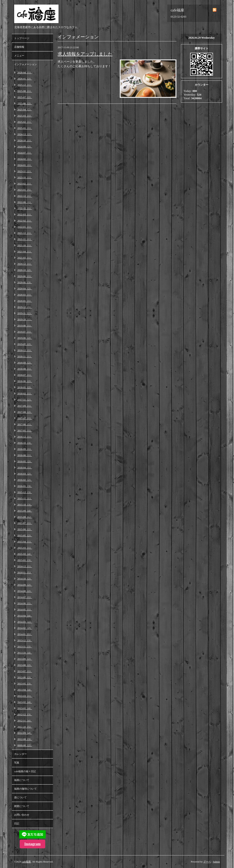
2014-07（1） (25, 597)
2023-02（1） (25, 184)
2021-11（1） (25, 239)
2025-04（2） (25, 110)
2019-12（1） (25, 307)
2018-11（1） (25, 356)
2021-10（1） (25, 245)
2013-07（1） (25, 671)
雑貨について (22, 806)
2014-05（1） (25, 609)
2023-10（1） (25, 177)
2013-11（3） (25, 646)
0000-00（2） (25, 745)
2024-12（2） (25, 134)
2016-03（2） (25, 474)
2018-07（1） (25, 375)
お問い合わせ (22, 815)
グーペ (207, 862)
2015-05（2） (25, 535)
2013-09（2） (25, 659)
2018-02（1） (25, 393)
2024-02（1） (25, 159)
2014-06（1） (25, 603)
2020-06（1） (25, 276)
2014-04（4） (25, 616)
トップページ (22, 38)
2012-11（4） (25, 721)
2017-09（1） (25, 406)
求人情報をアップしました (85, 54)
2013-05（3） (25, 684)
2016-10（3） (25, 443)
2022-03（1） (25, 214)
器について (20, 797)
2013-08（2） (25, 665)
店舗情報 (19, 47)
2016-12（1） (25, 437)
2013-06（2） (25, 677)
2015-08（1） (25, 517)
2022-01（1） (25, 227)
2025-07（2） (25, 97)
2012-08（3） (25, 739)
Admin (216, 862)
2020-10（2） (25, 270)
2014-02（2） (25, 628)
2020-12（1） (25, 264)
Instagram (32, 844)
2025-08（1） (25, 91)
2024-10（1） (25, 140)
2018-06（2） (25, 381)
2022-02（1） (25, 221)
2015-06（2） (25, 529)
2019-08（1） (25, 326)
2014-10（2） (25, 579)
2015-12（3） (25, 492)
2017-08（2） (25, 412)
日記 (17, 823)
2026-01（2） (25, 79)
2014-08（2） (25, 591)
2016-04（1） (25, 467)
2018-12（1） (25, 350)
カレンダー (20, 754)
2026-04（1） (25, 72)
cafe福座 (26, 862)
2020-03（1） (25, 295)
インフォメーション (25, 64)
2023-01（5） (25, 190)
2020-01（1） (25, 301)
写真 (17, 763)
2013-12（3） (25, 640)
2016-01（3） (25, 486)
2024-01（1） (25, 165)
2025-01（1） (25, 128)
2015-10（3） (25, 505)
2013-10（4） (25, 653)
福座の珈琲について (25, 789)
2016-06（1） (25, 455)
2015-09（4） (25, 511)
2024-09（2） (25, 147)
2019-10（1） (25, 319)
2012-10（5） (25, 727)
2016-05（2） (25, 461)
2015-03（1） (25, 548)
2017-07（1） (25, 418)
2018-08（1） (25, 369)
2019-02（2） (25, 344)
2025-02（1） (25, 122)
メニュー (19, 56)
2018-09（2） (25, 363)
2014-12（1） (25, 566)
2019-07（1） (25, 332)
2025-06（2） (25, 103)
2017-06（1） (25, 424)
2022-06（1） (25, 202)
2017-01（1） (25, 430)
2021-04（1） (25, 251)
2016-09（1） (25, 449)
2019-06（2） (25, 338)
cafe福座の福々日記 (25, 771)
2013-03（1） (25, 696)
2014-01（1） (25, 634)
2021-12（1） (25, 233)
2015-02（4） (25, 554)
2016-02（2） (25, 480)
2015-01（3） (25, 560)
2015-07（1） (25, 523)
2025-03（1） (25, 116)
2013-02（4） (25, 702)
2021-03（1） (25, 258)
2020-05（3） (25, 282)
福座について (22, 780)
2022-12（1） (25, 196)
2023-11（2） (25, 171)
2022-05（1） (25, 208)
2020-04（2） (25, 288)
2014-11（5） (25, 572)
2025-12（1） (25, 85)
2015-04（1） (25, 542)
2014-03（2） (25, 622)
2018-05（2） (25, 387)
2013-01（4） (25, 708)
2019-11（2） (25, 313)
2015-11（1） (25, 498)
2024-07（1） (25, 153)
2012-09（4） (25, 733)
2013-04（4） (25, 690)
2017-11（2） (25, 400)
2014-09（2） (25, 585)
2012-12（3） (25, 714)
